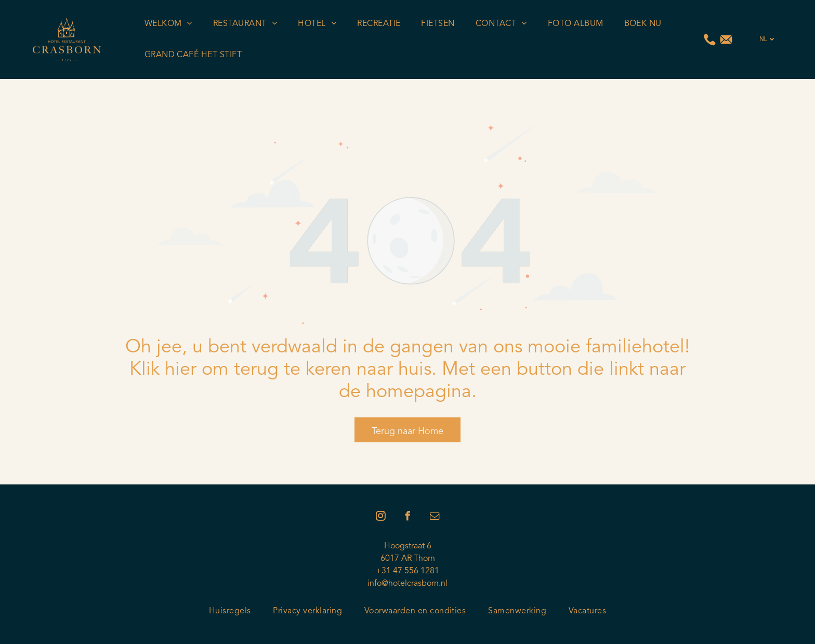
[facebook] (407, 517)
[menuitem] (168, 24)
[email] (435, 517)
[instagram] (380, 517)
